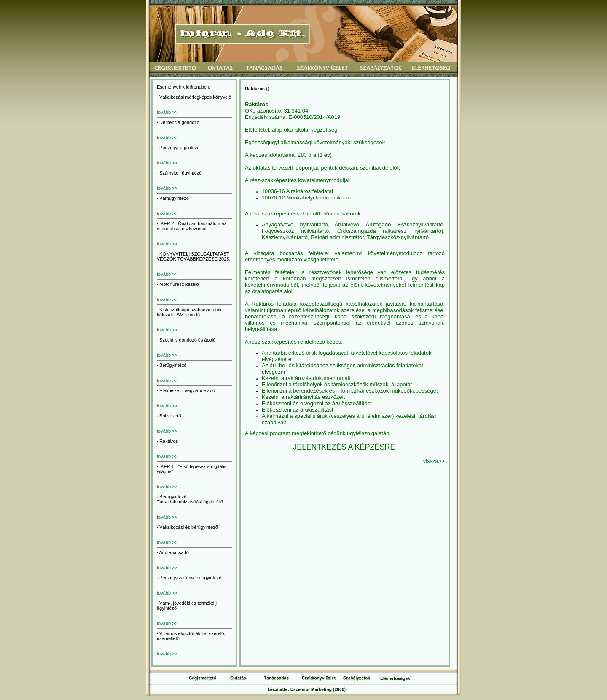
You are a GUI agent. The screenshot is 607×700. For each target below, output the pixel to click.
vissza (431, 461)
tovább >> (167, 112)
